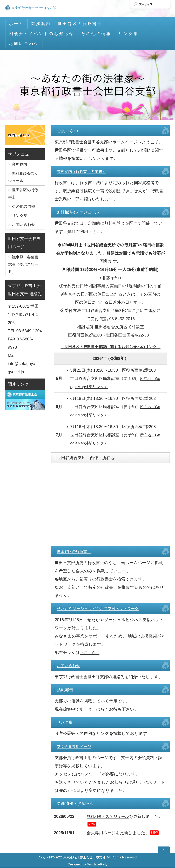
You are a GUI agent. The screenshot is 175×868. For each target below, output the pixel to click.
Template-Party (97, 865)
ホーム (16, 24)
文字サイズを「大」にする (164, 4)
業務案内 (41, 24)
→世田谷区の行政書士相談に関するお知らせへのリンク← (111, 347)
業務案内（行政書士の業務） (84, 171)
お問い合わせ (24, 43)
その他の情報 (96, 34)
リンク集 (128, 34)
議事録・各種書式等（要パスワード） (25, 273)
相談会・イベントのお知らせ (42, 34)
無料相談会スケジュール (80, 212)
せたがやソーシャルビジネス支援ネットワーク (101, 608)
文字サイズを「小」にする (156, 4)
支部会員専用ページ (76, 746)
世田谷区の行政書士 (80, 24)
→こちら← (90, 652)
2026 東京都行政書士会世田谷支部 (81, 858)
